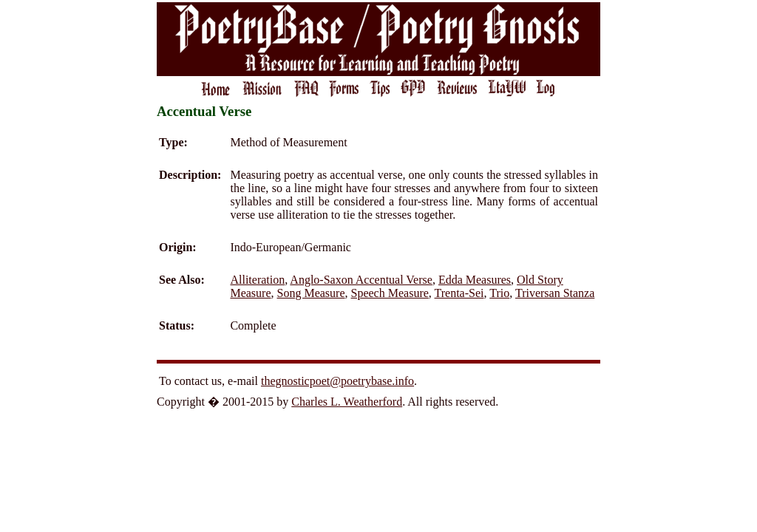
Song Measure (311, 293)
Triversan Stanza (555, 293)
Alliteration (257, 280)
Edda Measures (475, 280)
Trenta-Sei (459, 293)
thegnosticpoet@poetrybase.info (337, 381)
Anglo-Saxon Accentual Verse (361, 280)
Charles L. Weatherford (347, 402)
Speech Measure (390, 293)
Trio (499, 293)
